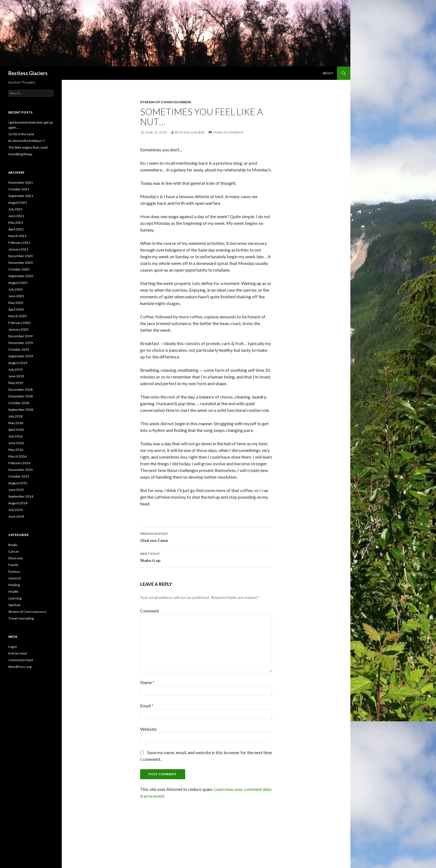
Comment (150, 611)
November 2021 (21, 182)
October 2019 (19, 349)
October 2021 (19, 189)
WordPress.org (20, 667)
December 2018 (20, 389)
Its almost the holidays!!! (27, 141)
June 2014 (16, 516)
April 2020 (16, 309)
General (14, 578)
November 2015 (21, 470)
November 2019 (21, 343)
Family (13, 565)
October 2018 (19, 403)
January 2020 (18, 329)
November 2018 (21, 396)
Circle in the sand (21, 134)
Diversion (16, 558)
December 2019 (20, 336)
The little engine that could (28, 147)
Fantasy (14, 571)
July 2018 (15, 416)
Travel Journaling (21, 618)
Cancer (14, 551)
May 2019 (16, 383)
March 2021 (17, 236)
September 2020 (21, 276)
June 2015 (16, 490)
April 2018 (16, 430)
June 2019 (16, 376)
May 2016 (16, 450)
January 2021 (18, 249)
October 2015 (19, 476)
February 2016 (19, 463)
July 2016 (15, 436)
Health (13, 592)
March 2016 (17, 456)
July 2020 (15, 289)
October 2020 (19, 269)
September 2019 (21, 356)
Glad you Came (206, 537)
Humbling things (20, 154)
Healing (14, 585)
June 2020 (16, 296)
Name (147, 682)
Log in (13, 647)
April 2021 (16, 229)
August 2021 (18, 202)
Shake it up (206, 557)
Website (148, 729)
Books (13, 545)
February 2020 (19, 323)
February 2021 (19, 243)
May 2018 (16, 423)
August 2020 (18, 283)
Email (147, 706)
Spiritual (14, 605)
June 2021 (16, 216)
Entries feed (18, 653)
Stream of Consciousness (166, 102)
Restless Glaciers (28, 73)
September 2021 (21, 196)
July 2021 (15, 209)
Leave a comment (228, 132)
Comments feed (21, 660)
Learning (15, 598)
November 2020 (21, 263)
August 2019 (18, 363)
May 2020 (16, 303)
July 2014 (15, 510)
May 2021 (16, 222)
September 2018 (21, 410)
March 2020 (17, 316)
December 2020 (20, 256)
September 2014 (21, 496)
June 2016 (16, 443)
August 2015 (18, 483)
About (328, 73)
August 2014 (18, 503)
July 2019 (15, 369)
